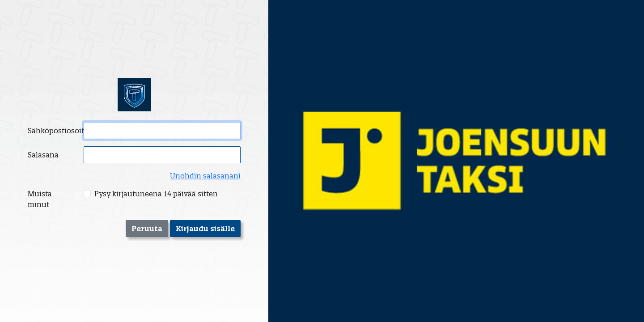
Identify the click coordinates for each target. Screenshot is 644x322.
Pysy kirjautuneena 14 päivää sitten (156, 194)
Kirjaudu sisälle (205, 229)
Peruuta (147, 229)
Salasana (43, 155)
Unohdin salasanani (205, 176)
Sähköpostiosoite (53, 131)
